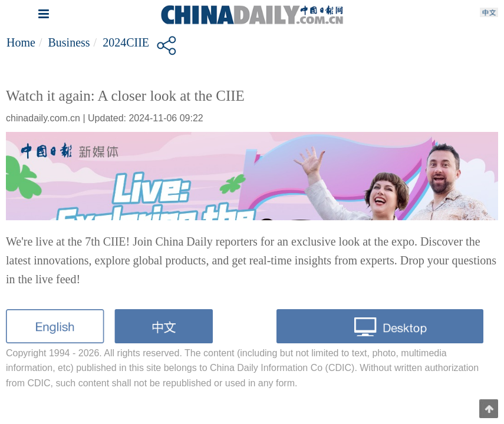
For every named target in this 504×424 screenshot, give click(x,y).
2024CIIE (126, 42)
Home (21, 42)
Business (69, 42)
